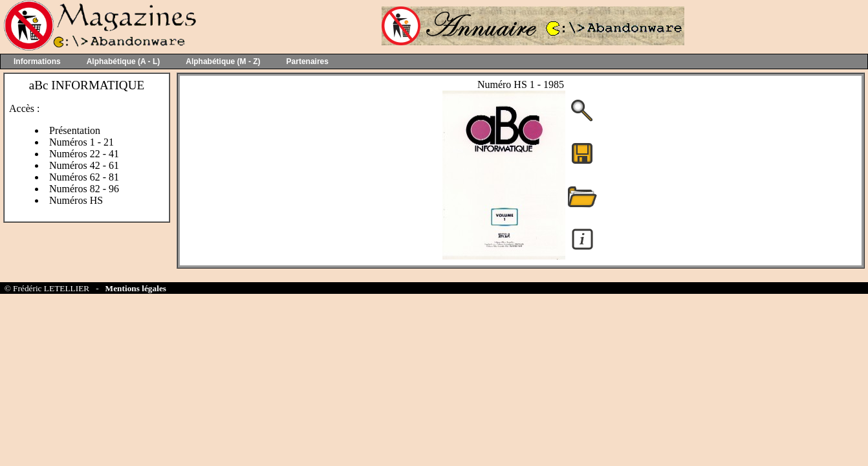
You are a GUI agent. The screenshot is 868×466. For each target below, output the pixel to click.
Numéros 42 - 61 (84, 165)
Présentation (75, 130)
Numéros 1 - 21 (81, 142)
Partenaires (308, 61)
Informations (37, 61)
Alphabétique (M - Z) (223, 61)
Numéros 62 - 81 (84, 177)
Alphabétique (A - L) (124, 61)
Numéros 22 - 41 (84, 154)
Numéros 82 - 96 (84, 189)
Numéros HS (76, 200)
